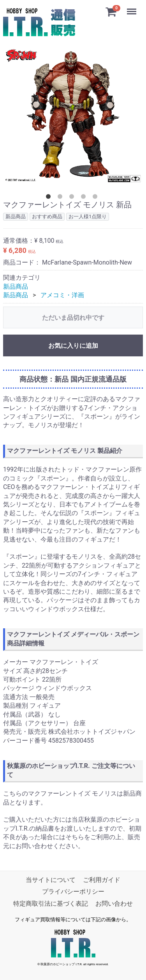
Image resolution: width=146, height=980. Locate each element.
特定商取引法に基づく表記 (51, 904)
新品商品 (16, 287)
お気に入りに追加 (73, 345)
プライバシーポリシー (73, 891)
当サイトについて (51, 880)
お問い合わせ (114, 904)
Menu (132, 8)
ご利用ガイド (102, 880)
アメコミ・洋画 (62, 295)
